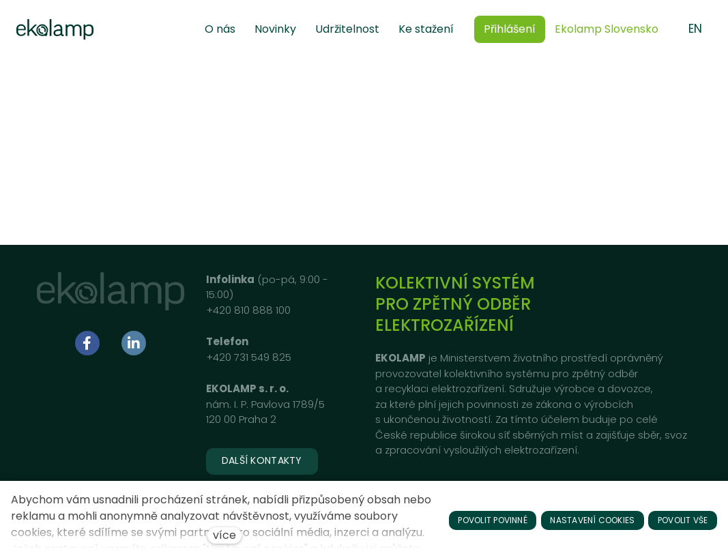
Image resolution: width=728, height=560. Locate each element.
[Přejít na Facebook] (87, 344)
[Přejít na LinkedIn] (134, 344)
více (224, 535)
